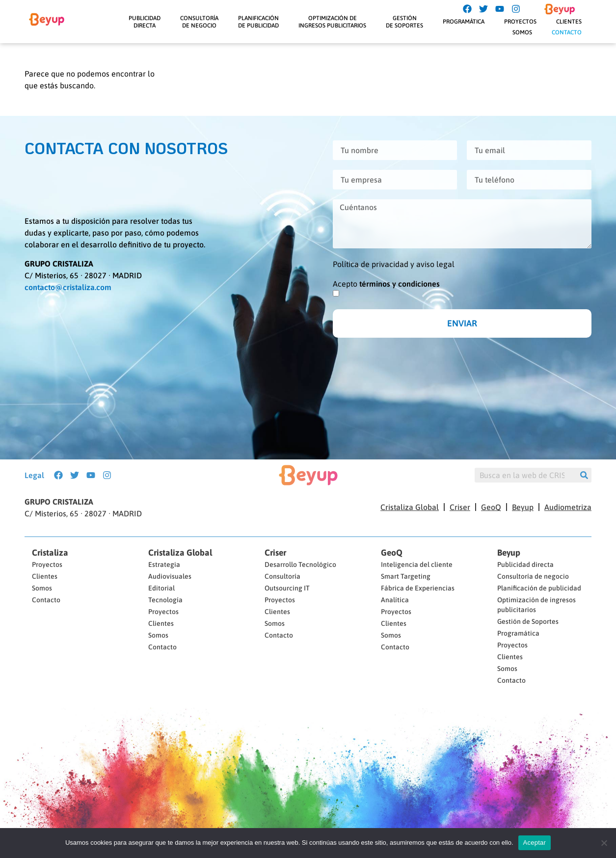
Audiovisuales (170, 576)
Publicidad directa (525, 564)
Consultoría (282, 576)
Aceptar (535, 843)
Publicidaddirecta (145, 22)
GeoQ (491, 507)
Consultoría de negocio (533, 576)
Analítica (395, 600)
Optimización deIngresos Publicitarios (332, 22)
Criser (460, 507)
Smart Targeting (406, 576)
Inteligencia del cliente (417, 564)
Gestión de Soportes (528, 621)
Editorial (161, 588)
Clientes (569, 22)
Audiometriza (568, 507)
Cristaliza (50, 553)
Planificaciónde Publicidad (258, 22)
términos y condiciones (400, 284)
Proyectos (520, 22)
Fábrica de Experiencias (418, 588)
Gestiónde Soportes (404, 22)
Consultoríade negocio (199, 22)
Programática (464, 22)
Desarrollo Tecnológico (300, 564)
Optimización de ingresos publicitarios (536, 605)
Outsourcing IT (287, 588)
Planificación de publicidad (539, 588)
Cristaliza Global (410, 507)
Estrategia (164, 564)
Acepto (386, 284)
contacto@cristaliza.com (68, 287)
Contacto (567, 32)
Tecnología (165, 600)
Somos (522, 32)
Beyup (523, 507)
